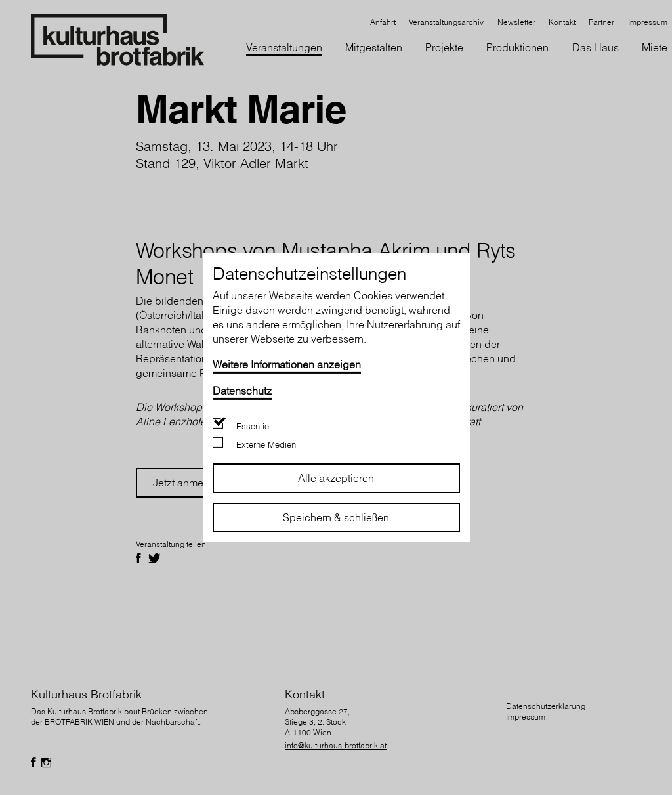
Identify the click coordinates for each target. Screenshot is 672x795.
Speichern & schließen (336, 517)
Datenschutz (242, 390)
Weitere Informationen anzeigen (287, 364)
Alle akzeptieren (336, 478)
